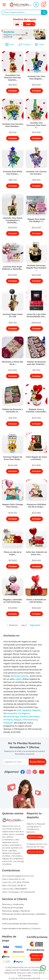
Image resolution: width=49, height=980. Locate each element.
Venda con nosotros (37, 957)
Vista (10, 45)
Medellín (27, 710)
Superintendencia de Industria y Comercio (21, 928)
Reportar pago (35, 837)
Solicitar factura (35, 852)
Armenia (8, 720)
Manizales (34, 717)
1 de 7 (24, 625)
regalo (18, 679)
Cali (19, 710)
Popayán (8, 723)
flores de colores (20, 676)
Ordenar (24, 45)
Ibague (18, 720)
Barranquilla (10, 713)
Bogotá (36, 710)
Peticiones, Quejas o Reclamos (16, 911)
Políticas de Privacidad (12, 908)
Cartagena (24, 713)
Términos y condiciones (13, 904)
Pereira (24, 717)
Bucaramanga (11, 717)
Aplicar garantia (9, 919)
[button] (13, 77)
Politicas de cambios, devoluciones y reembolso (24, 914)
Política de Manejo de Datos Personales (20, 924)
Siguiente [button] (36, 625)
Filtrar (39, 45)
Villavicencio (29, 720)
